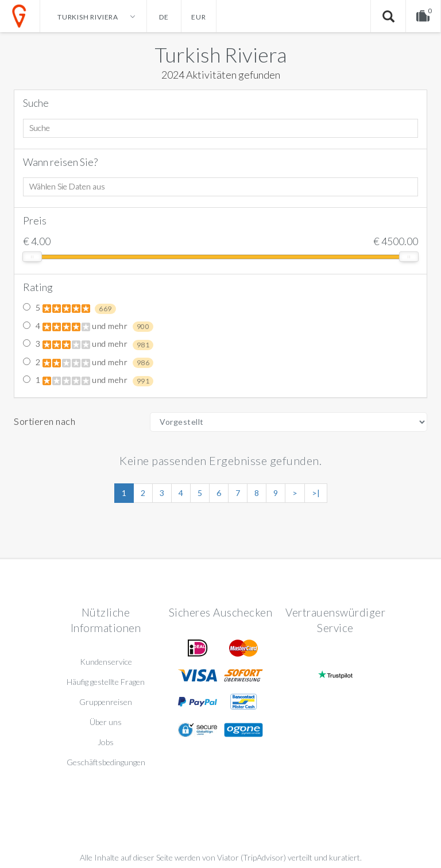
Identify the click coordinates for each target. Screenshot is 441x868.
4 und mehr (88, 327)
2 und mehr (88, 363)
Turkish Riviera (220, 55)
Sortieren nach (45, 421)
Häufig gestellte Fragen (106, 682)
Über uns (106, 722)
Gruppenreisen (106, 702)
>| (316, 493)
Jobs (106, 742)
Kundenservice (106, 662)
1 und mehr (88, 381)
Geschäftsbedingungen (106, 762)
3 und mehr (88, 344)
